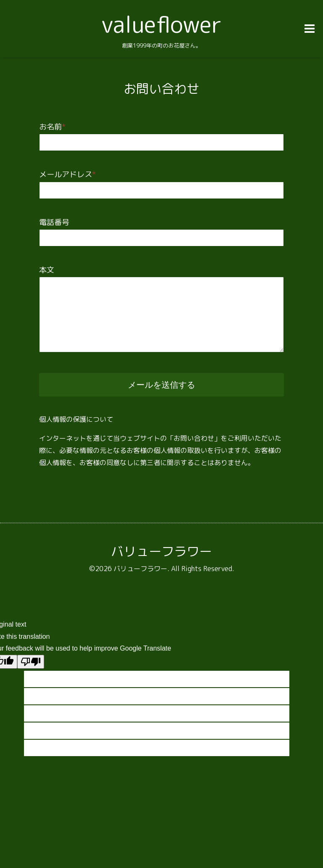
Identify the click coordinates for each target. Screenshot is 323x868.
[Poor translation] (31, 662)
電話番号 (54, 222)
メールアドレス (68, 174)
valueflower (161, 24)
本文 (47, 270)
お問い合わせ (161, 89)
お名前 (52, 127)
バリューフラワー (161, 551)
